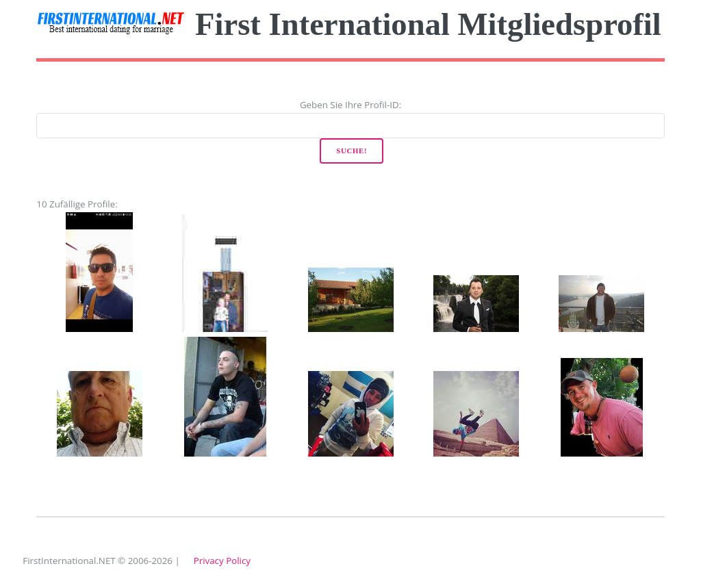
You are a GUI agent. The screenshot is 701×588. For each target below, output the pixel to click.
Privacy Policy (222, 561)
